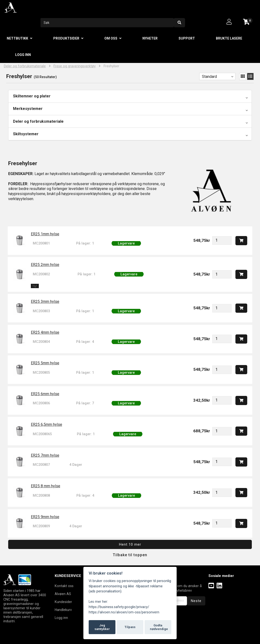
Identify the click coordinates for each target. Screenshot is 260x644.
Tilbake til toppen (130, 555)
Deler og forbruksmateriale (25, 66)
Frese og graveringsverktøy (75, 66)
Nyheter (150, 38)
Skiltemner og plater (32, 96)
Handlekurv (63, 610)
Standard (209, 77)
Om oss (111, 38)
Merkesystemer (28, 109)
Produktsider (66, 38)
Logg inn (23, 55)
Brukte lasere (229, 38)
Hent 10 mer (130, 544)
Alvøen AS (63, 594)
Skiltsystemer (26, 134)
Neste (196, 601)
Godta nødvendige (159, 627)
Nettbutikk (17, 38)
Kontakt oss (64, 586)
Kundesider (63, 602)
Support (187, 38)
